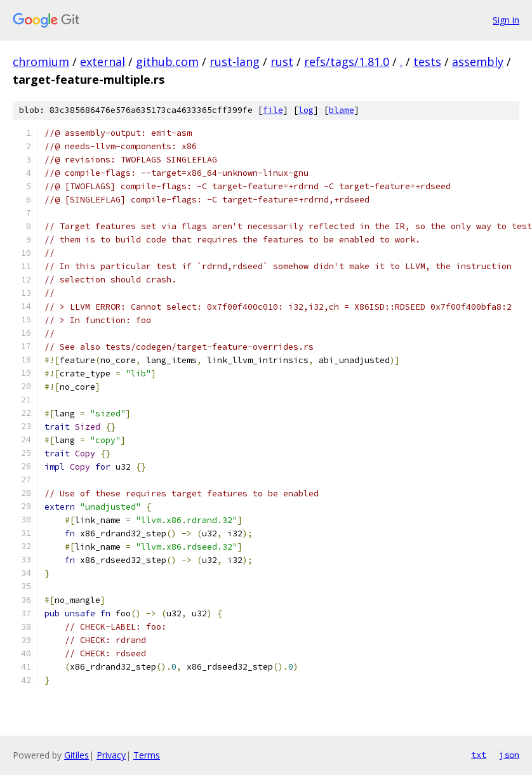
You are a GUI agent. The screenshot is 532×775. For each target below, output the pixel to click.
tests (427, 62)
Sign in (506, 20)
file (273, 110)
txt (479, 755)
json (509, 755)
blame (342, 110)
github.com (167, 62)
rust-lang (235, 62)
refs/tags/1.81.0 (347, 62)
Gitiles (76, 755)
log (306, 110)
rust (282, 62)
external (103, 62)
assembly (478, 62)
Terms (147, 755)
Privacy (111, 755)
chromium (41, 62)
